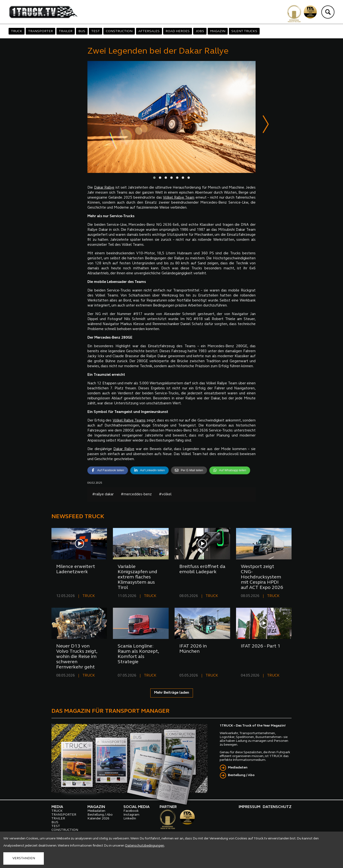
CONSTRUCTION (119, 31)
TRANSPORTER (40, 31)
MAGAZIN (218, 31)
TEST (96, 31)
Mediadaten (238, 768)
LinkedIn (130, 819)
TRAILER (66, 31)
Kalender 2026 (98, 819)
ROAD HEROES (178, 31)
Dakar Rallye (104, 188)
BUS (82, 31)
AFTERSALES (149, 31)
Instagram (131, 815)
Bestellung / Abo (241, 775)
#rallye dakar (103, 495)
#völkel (165, 495)
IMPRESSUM (250, 807)
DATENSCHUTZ (277, 807)
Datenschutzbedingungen (145, 846)
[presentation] (266, 125)
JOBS (200, 31)
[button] (154, 178)
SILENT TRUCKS (244, 31)
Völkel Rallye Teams (129, 421)
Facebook (131, 811)
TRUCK (17, 31)
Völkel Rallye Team (179, 198)
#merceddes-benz (136, 495)
